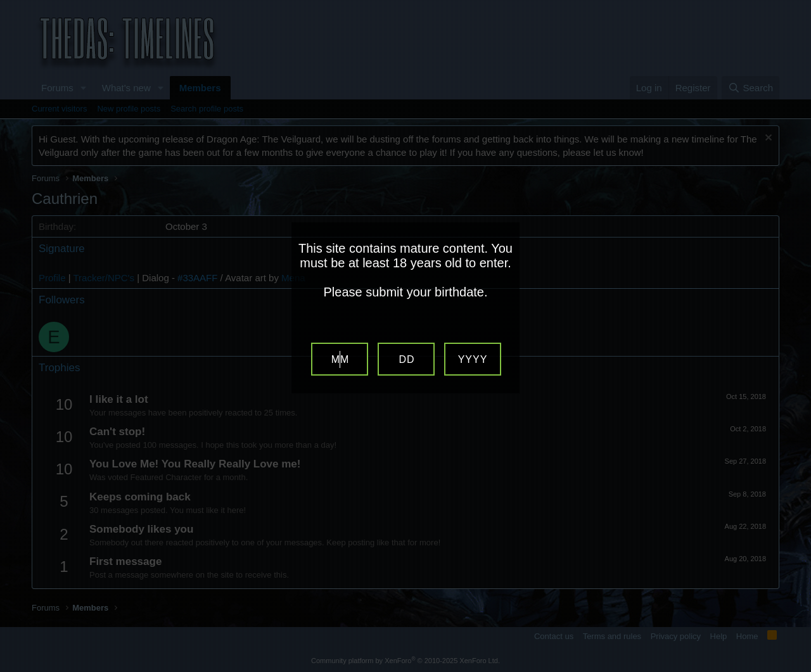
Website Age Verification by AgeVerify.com (795, 669)
